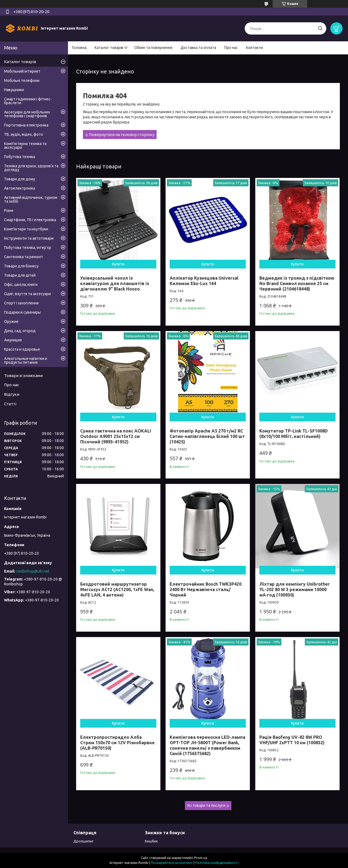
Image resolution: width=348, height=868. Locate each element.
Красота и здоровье (22, 349)
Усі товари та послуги (206, 805)
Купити (118, 264)
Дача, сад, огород (20, 331)
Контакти (254, 48)
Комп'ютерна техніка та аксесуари (25, 146)
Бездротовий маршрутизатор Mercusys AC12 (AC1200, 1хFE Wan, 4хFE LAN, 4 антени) (117, 589)
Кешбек (151, 841)
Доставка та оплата (198, 48)
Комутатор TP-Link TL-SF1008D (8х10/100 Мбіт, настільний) (293, 434)
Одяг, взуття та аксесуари (27, 294)
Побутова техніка (20, 157)
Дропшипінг (83, 841)
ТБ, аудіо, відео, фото (24, 134)
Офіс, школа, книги (21, 285)
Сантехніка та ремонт (24, 257)
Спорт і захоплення (21, 303)
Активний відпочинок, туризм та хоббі (31, 199)
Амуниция (13, 340)
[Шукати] (320, 28)
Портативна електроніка (26, 125)
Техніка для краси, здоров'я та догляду (31, 168)
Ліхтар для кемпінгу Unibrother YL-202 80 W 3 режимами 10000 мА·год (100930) (295, 589)
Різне (9, 211)
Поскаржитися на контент (172, 863)
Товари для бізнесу (21, 266)
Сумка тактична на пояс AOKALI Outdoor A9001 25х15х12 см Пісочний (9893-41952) (116, 436)
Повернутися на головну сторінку (122, 135)
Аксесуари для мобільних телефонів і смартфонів (27, 114)
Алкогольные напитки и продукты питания (26, 360)
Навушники (14, 90)
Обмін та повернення (153, 48)
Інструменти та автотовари (29, 238)
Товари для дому (20, 179)
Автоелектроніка (20, 188)
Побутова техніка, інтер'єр (28, 248)
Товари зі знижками (23, 376)
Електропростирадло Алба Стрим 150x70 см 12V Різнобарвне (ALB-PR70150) (117, 743)
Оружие (11, 322)
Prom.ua (201, 858)
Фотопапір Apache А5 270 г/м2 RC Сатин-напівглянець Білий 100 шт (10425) (207, 436)
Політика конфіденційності (217, 863)
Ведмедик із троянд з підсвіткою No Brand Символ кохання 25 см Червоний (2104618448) (297, 283)
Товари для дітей (20, 275)
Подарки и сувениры (22, 312)
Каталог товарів (109, 48)
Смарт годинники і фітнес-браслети (28, 101)
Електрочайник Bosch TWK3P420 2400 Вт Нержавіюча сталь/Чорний (206, 589)
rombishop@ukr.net (33, 571)
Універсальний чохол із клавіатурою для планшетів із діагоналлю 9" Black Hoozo (115, 283)
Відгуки (12, 394)
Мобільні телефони (22, 81)
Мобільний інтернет (22, 71)
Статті (10, 404)
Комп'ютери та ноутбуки (26, 229)
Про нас (231, 48)
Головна (79, 48)
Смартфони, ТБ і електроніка (30, 220)
